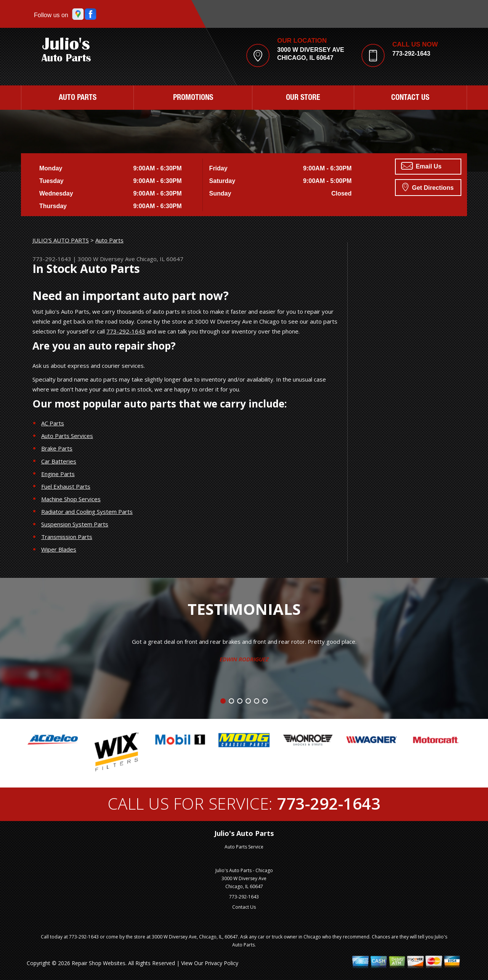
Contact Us (410, 98)
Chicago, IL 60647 (160, 259)
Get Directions (428, 187)
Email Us (421, 166)
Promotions (193, 98)
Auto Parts (78, 98)
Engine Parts (58, 474)
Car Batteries (59, 461)
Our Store (303, 98)
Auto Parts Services (67, 436)
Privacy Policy (222, 963)
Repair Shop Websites (99, 963)
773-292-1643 (411, 54)
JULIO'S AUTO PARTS (61, 240)
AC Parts (53, 423)
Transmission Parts (67, 537)
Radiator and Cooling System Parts (87, 512)
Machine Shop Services (71, 499)
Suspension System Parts (75, 524)
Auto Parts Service (244, 847)
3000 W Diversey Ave (106, 259)
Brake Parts (57, 448)
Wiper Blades (59, 549)
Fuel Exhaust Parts (66, 486)
